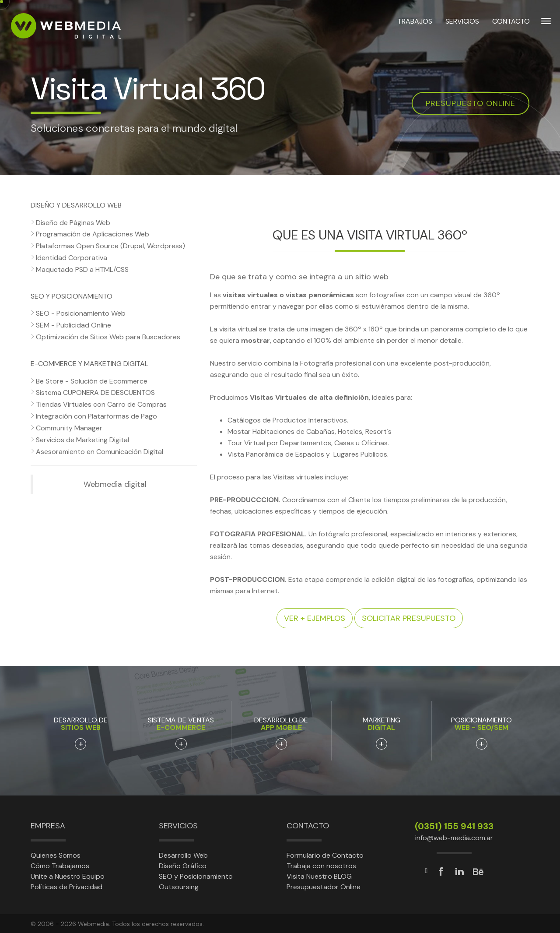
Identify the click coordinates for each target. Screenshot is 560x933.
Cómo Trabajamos (60, 866)
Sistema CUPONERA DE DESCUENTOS (95, 393)
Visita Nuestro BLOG (319, 876)
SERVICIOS (462, 26)
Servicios (178, 826)
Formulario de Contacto (325, 855)
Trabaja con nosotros (321, 866)
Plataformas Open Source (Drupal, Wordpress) (110, 246)
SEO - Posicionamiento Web (81, 313)
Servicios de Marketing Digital (82, 440)
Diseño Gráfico (183, 866)
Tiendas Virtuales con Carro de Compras (101, 404)
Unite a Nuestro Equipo (68, 876)
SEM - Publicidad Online (73, 325)
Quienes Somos (56, 855)
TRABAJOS (415, 26)
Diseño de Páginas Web (73, 223)
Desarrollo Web (183, 855)
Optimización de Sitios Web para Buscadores (108, 337)
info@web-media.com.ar (454, 838)
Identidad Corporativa (72, 258)
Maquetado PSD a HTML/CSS (82, 269)
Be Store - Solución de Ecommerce (92, 381)
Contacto (308, 826)
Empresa (48, 826)
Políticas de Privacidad (66, 887)
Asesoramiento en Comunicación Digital (100, 452)
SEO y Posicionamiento (196, 876)
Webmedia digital (115, 484)
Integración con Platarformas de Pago (96, 416)
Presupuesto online (471, 103)
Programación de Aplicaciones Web (93, 234)
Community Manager (69, 428)
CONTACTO (511, 26)
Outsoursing (179, 887)
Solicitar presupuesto (409, 618)
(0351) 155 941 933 (454, 826)
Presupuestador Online (324, 887)
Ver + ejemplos (315, 618)
